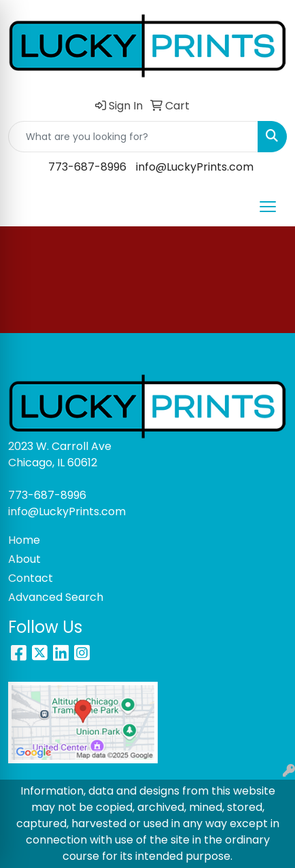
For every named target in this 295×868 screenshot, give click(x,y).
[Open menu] (268, 207)
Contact (31, 578)
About (24, 559)
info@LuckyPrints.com (195, 167)
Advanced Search (56, 597)
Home (24, 540)
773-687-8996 (87, 167)
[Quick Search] (133, 137)
